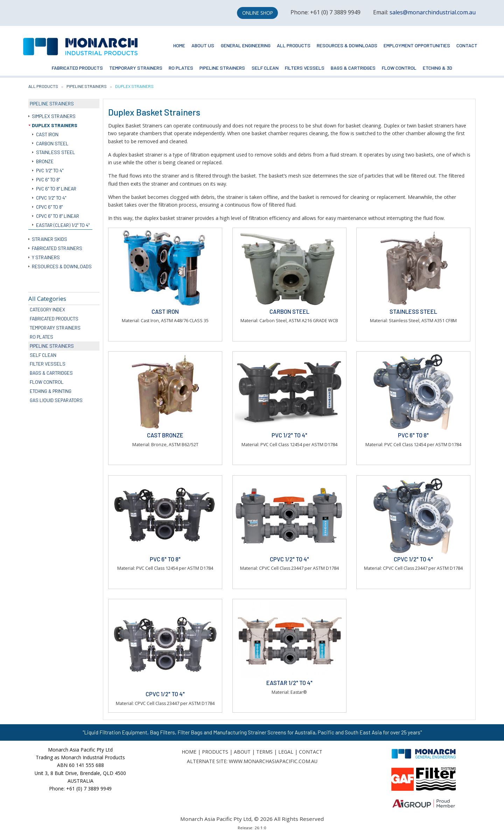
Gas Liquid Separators (56, 400)
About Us (203, 45)
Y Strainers (46, 257)
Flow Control (399, 68)
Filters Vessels (305, 68)
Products (215, 752)
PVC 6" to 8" (48, 179)
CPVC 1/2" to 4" (51, 198)
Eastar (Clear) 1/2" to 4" (63, 225)
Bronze (45, 161)
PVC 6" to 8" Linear (56, 189)
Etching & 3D (437, 68)
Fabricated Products (77, 68)
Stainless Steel (56, 152)
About (242, 752)
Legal (286, 752)
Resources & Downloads (347, 45)
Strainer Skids (50, 239)
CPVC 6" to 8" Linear (58, 216)
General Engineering (246, 45)
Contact (467, 45)
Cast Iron (47, 134)
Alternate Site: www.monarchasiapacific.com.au (252, 761)
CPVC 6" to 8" (49, 207)
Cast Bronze (165, 435)
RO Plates (181, 68)
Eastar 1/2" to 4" (289, 683)
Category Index (47, 309)
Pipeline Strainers (222, 68)
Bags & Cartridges (353, 68)
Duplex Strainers (55, 125)
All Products (294, 45)
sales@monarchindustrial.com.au (433, 12)
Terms (264, 752)
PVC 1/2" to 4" (50, 170)
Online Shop (258, 13)
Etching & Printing (51, 391)
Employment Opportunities (417, 45)
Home (179, 45)
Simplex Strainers (54, 116)
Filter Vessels (48, 364)
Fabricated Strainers (57, 248)
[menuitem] (179, 46)
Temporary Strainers (136, 68)
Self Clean (265, 68)
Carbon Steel (52, 143)
